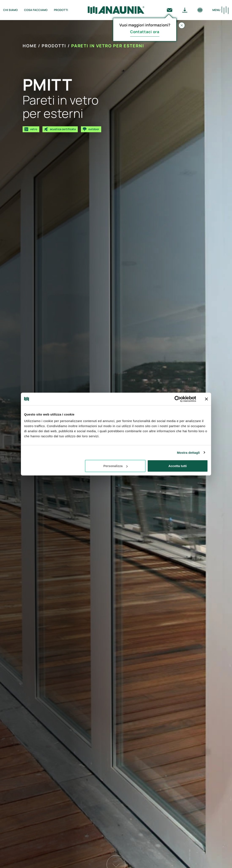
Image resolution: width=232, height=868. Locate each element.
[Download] (185, 10)
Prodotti (61, 10)
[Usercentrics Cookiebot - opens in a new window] (178, 399)
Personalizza (115, 466)
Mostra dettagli (188, 452)
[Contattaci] (170, 10)
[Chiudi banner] (206, 399)
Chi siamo (10, 10)
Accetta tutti (178, 466)
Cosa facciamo (36, 10)
